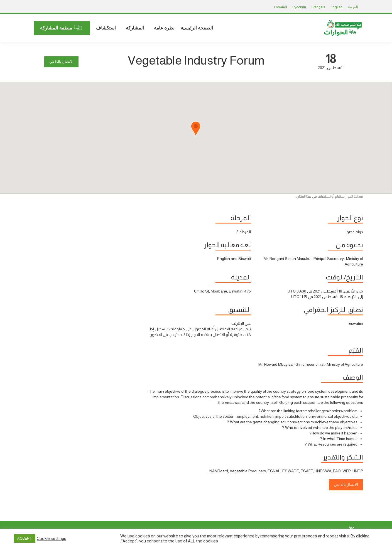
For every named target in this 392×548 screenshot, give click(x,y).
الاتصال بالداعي (61, 62)
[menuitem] (197, 28)
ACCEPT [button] (25, 538)
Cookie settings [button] (52, 539)
